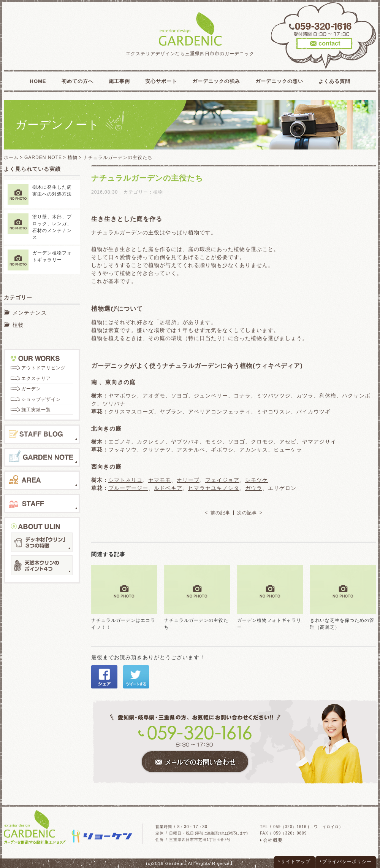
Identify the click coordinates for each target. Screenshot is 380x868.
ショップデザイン (41, 399)
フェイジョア (222, 480)
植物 (73, 157)
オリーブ (188, 480)
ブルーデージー (128, 488)
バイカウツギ (313, 412)
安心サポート (161, 81)
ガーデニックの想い (279, 81)
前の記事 (220, 513)
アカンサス (254, 450)
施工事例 (119, 81)
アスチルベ (191, 450)
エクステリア (36, 378)
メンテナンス (30, 313)
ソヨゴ (180, 396)
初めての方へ (78, 81)
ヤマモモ (160, 480)
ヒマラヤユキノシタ (214, 488)
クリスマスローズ (131, 412)
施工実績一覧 (36, 410)
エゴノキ (120, 442)
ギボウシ (222, 450)
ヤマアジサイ (319, 442)
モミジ (214, 442)
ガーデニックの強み (216, 81)
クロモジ (262, 442)
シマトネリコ (125, 480)
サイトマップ (296, 862)
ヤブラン (171, 412)
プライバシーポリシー (347, 862)
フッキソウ (123, 450)
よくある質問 (334, 81)
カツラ (305, 396)
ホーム (11, 157)
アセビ (288, 442)
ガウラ (254, 488)
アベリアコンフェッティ (219, 412)
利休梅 (328, 396)
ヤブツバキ (185, 442)
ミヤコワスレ (274, 412)
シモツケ (256, 480)
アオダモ (154, 396)
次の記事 (247, 513)
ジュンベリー (211, 396)
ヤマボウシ (123, 396)
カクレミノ (151, 442)
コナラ (242, 396)
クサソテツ (157, 450)
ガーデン (31, 389)
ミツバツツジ (274, 396)
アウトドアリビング (44, 368)
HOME (38, 81)
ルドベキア (168, 488)
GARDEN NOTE (43, 157)
